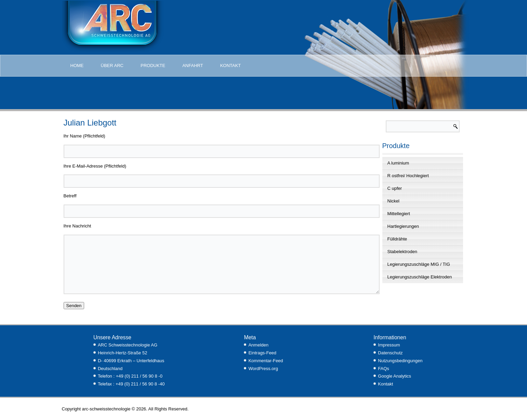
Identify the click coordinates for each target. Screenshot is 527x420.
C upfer (395, 188)
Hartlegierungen (403, 226)
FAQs (384, 369)
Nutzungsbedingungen (400, 361)
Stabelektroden (402, 252)
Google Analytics (394, 376)
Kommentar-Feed (266, 361)
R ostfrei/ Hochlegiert (408, 176)
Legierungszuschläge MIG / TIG (419, 264)
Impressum (389, 345)
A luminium (398, 163)
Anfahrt (193, 65)
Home (77, 65)
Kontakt (230, 65)
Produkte (153, 65)
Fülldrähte (397, 239)
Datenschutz (390, 353)
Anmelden (258, 345)
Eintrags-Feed (262, 353)
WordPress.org (263, 369)
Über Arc (112, 65)
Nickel (393, 201)
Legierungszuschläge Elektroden (420, 277)
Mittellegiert (399, 214)
